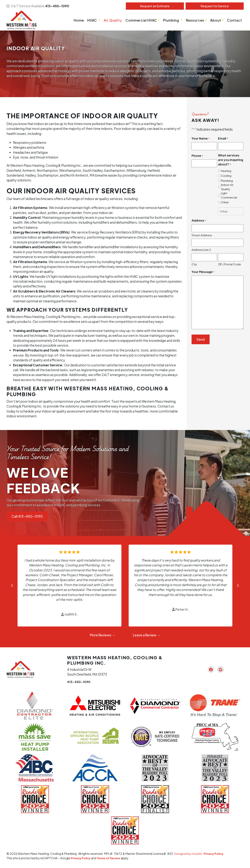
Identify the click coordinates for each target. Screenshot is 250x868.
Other (225, 202)
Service (214, 6)
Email (223, 139)
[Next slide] (238, 586)
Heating (226, 171)
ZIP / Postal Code (229, 264)
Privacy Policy (81, 858)
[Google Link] (222, 670)
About (215, 20)
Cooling (226, 176)
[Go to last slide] (12, 586)
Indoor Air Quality (227, 187)
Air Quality (113, 20)
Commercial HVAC (141, 20)
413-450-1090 (57, 6)
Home (79, 20)
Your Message (203, 272)
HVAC (92, 20)
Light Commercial (229, 195)
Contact (234, 20)
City (194, 264)
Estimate (155, 6)
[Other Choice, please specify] (231, 212)
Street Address (202, 235)
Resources (195, 20)
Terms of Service (110, 858)
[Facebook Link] (210, 670)
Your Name (201, 139)
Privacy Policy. (215, 854)
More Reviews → (103, 635)
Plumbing (171, 20)
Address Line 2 (201, 250)
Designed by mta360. (189, 854)
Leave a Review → (147, 635)
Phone (197, 156)
